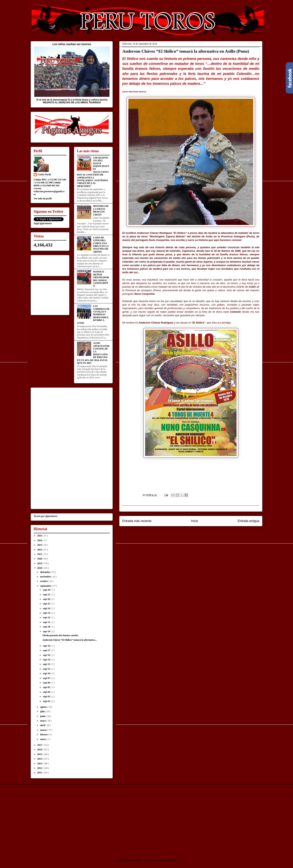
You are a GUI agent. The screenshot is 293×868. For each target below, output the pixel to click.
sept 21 (47, 622)
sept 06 (47, 683)
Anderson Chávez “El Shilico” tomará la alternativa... (70, 640)
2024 (40, 540)
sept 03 (47, 696)
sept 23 (47, 613)
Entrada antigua (248, 521)
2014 (40, 759)
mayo (43, 721)
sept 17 (47, 650)
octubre (44, 581)
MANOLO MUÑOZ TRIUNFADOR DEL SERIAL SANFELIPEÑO (101, 279)
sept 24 (47, 608)
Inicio (195, 521)
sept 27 (47, 595)
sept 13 (47, 664)
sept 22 (47, 617)
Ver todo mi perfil (43, 199)
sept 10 (47, 673)
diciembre (45, 572)
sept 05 (47, 687)
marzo (44, 730)
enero (43, 739)
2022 (40, 550)
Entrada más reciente (137, 521)
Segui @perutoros (43, 223)
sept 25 (47, 604)
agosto (44, 707)
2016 (40, 750)
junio (43, 716)
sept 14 (47, 660)
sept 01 (47, 701)
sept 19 (47, 631)
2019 (40, 563)
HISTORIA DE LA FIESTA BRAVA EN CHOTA (101, 210)
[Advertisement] (63, 818)
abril (43, 725)
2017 (40, 745)
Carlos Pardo (44, 174)
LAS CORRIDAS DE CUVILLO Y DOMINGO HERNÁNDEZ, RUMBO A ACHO (93, 314)
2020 (40, 559)
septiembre (46, 586)
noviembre (46, 577)
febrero (44, 735)
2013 (40, 764)
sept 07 (47, 678)
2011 (40, 773)
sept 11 (47, 669)
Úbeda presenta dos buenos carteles (60, 635)
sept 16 (47, 655)
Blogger (173, 860)
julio (43, 711)
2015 (40, 754)
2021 (40, 554)
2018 (40, 568)
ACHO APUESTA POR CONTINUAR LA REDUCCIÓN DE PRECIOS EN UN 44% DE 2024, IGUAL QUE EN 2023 (93, 353)
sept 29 (47, 590)
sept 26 (47, 599)
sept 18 (47, 646)
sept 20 (47, 627)
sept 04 (47, 692)
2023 (40, 545)
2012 (40, 768)
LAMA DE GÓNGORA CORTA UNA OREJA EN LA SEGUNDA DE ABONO (101, 245)
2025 (40, 536)
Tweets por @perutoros (45, 516)
